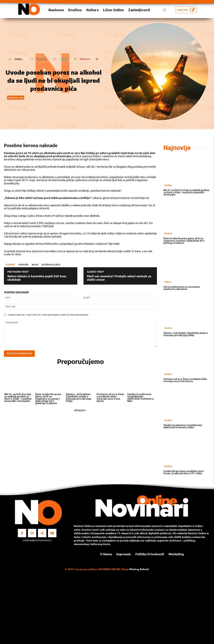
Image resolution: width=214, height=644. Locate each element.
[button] (165, 10)
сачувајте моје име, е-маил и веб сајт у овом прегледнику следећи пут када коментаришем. (48, 315)
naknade (23, 264)
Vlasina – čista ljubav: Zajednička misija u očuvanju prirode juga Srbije (79, 398)
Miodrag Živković (139, 569)
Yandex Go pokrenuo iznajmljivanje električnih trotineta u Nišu (140, 398)
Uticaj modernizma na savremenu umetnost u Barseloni (182, 288)
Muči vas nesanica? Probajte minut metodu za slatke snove (119, 278)
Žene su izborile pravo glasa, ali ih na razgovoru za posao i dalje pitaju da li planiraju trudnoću (48, 399)
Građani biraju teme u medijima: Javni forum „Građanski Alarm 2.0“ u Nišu (184, 472)
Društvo (168, 185)
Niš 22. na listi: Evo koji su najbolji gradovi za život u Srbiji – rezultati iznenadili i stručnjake (18, 398)
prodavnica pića (51, 264)
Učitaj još (80, 410)
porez (35, 264)
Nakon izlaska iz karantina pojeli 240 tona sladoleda (37, 278)
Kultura (168, 282)
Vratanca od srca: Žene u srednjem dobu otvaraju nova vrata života (110, 398)
